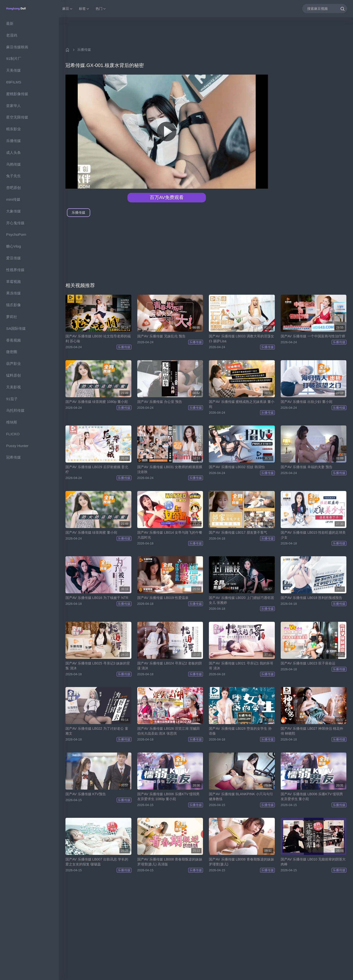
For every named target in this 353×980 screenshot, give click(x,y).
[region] (29, 499)
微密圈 (12, 352)
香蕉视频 (13, 340)
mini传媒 (13, 199)
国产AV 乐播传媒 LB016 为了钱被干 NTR (97, 598)
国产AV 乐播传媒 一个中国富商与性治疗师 (313, 336)
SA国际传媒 (16, 328)
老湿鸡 (12, 35)
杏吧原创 (13, 188)
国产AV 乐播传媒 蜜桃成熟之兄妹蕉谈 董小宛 (242, 404)
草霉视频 (13, 282)
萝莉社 (12, 317)
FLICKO (13, 434)
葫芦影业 (13, 364)
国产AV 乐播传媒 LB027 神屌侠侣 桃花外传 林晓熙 (312, 731)
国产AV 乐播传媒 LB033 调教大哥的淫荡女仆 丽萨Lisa (241, 339)
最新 (10, 23)
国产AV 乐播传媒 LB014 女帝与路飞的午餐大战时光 (170, 535)
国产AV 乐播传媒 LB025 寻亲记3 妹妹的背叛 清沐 (98, 666)
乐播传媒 (13, 141)
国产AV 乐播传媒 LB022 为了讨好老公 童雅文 (97, 731)
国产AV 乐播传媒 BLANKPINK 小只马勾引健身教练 (241, 796)
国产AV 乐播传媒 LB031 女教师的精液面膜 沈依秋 (170, 469)
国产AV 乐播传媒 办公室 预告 (160, 402)
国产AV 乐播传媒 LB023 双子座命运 (308, 663)
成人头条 (13, 152)
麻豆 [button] (68, 9)
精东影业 (13, 129)
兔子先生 (13, 176)
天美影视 (13, 387)
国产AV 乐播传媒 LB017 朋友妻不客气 (238, 532)
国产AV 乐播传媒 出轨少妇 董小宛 (307, 402)
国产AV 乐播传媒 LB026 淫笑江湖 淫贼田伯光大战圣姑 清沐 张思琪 (169, 731)
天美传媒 (13, 70)
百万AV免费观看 (167, 197)
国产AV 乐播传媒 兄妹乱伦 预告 (161, 336)
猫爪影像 (13, 305)
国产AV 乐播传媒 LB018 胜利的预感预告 (312, 598)
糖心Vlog (13, 246)
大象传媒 (13, 211)
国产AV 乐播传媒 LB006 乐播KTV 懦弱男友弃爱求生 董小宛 (312, 796)
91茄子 (12, 399)
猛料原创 (13, 375)
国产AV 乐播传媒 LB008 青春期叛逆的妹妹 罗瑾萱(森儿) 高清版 (170, 862)
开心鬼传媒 (15, 223)
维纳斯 (12, 422)
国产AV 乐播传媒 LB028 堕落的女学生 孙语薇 (240, 731)
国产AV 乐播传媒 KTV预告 (86, 794)
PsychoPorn (16, 234)
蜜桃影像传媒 (17, 94)
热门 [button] (101, 9)
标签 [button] (84, 9)
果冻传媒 (13, 293)
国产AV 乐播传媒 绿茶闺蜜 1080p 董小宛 (97, 402)
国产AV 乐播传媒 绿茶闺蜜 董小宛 (91, 532)
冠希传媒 (13, 457)
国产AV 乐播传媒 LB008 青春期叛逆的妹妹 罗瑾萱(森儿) (241, 862)
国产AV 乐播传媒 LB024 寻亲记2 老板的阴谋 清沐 (170, 666)
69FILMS (14, 82)
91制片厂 (14, 59)
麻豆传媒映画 (17, 47)
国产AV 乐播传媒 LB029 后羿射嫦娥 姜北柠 (97, 469)
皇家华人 (13, 106)
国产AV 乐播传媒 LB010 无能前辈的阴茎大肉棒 (313, 862)
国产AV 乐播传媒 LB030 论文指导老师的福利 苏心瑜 (98, 339)
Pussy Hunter (17, 446)
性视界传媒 (15, 270)
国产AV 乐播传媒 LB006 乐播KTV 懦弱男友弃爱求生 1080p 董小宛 (169, 796)
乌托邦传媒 (15, 410)
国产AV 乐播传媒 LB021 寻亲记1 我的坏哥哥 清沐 (241, 666)
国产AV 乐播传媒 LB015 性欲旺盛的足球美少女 (313, 535)
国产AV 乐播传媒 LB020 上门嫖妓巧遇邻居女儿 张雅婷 (241, 600)
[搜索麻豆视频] (325, 8)
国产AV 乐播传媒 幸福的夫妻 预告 (307, 467)
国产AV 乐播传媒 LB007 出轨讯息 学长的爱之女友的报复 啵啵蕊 (97, 862)
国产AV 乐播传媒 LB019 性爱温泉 (163, 598)
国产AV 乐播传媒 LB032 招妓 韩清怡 (237, 467)
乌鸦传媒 (13, 164)
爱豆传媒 (13, 258)
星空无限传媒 (17, 117)
